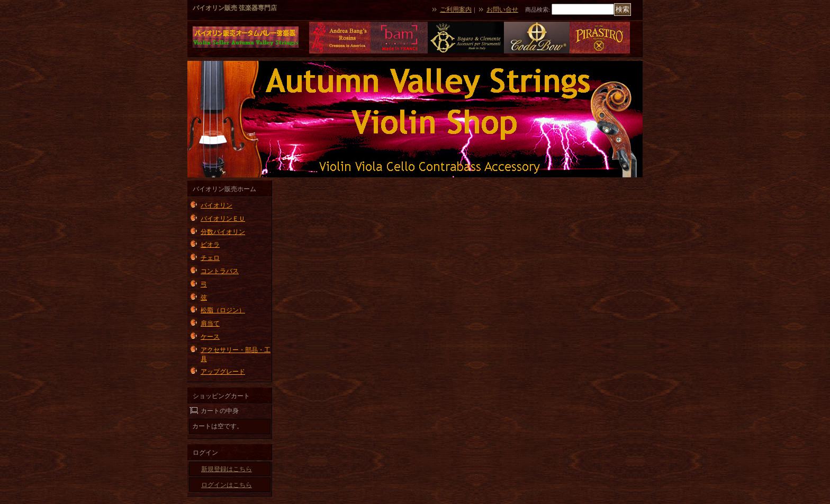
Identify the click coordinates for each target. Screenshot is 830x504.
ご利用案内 (456, 10)
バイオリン (216, 205)
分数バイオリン (223, 232)
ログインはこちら (227, 485)
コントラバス (220, 271)
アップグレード (223, 372)
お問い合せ (502, 10)
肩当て (210, 323)
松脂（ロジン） (223, 310)
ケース (210, 337)
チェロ (210, 258)
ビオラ (210, 245)
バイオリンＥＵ (223, 219)
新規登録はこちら (227, 469)
